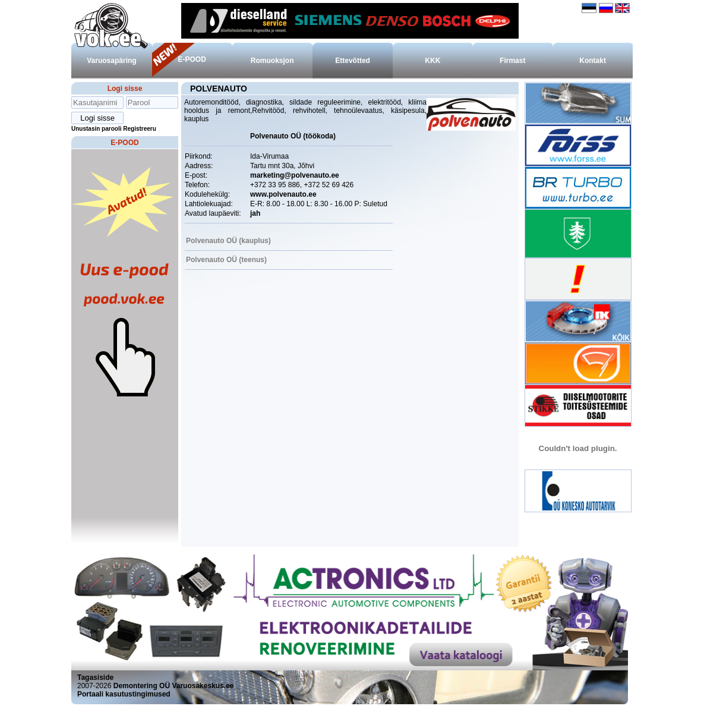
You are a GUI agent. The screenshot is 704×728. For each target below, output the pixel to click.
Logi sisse (125, 89)
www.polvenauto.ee (283, 194)
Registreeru (140, 129)
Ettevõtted (353, 61)
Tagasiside (95, 677)
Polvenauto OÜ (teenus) (226, 260)
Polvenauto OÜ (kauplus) (228, 241)
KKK (432, 61)
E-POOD (192, 59)
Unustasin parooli (96, 129)
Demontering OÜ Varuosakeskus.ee (174, 686)
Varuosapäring (111, 61)
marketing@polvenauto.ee (295, 175)
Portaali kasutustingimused (124, 694)
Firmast (512, 61)
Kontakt (593, 61)
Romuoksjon (272, 61)
